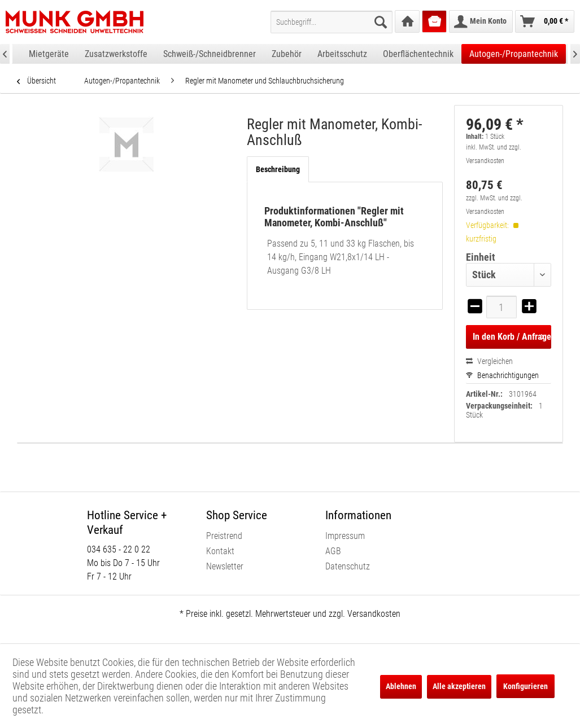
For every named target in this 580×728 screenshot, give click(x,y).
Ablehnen (401, 686)
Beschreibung (278, 169)
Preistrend (224, 536)
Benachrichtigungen (502, 375)
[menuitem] (332, 22)
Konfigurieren (526, 686)
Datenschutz (348, 566)
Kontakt (220, 551)
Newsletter (225, 566)
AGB (333, 551)
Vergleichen (489, 361)
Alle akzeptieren (459, 686)
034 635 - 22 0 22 (119, 549)
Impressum (345, 536)
